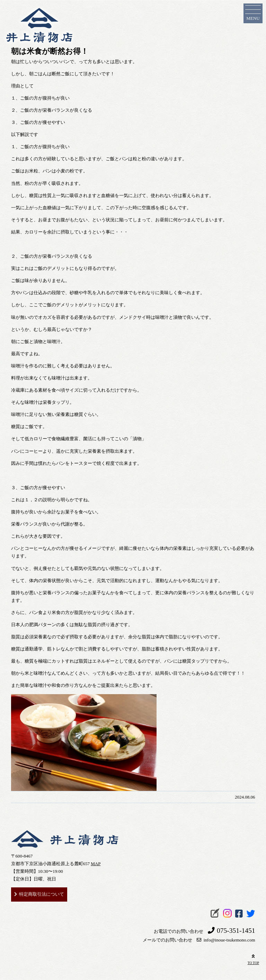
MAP (96, 864)
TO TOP (253, 959)
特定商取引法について (42, 894)
